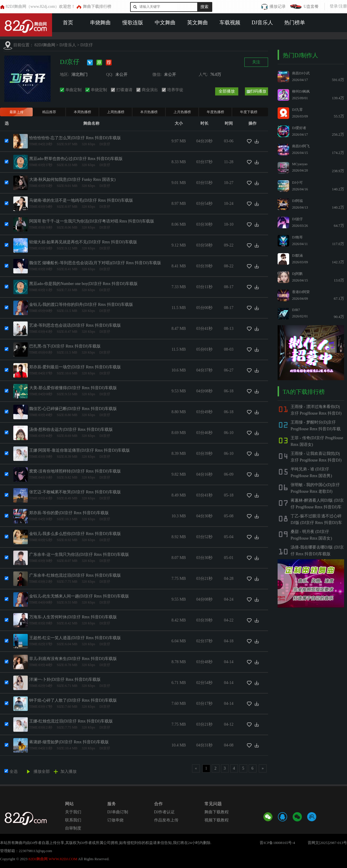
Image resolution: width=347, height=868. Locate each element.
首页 (68, 23)
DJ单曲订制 (118, 812)
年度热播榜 (215, 112)
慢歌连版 (133, 23)
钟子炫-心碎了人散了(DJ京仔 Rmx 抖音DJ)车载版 (73, 700)
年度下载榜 (249, 112)
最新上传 (16, 112)
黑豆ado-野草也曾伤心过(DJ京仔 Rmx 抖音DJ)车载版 (76, 159)
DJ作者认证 (165, 812)
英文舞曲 (198, 23)
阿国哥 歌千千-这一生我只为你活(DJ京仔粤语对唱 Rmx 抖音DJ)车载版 (92, 221)
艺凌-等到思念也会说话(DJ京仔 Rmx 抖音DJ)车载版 (75, 325)
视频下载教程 (217, 820)
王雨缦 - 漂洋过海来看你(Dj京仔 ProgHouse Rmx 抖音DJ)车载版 (316, 413)
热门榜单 (295, 23)
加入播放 (69, 772)
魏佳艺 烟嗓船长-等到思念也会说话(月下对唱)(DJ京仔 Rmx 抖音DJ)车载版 (95, 263)
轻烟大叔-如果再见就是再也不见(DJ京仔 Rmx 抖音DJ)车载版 (83, 242)
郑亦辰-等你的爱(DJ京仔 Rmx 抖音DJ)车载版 (69, 513)
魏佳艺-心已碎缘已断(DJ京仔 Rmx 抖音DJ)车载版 (73, 409)
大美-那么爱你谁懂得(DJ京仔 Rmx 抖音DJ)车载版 (73, 388)
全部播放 (227, 91)
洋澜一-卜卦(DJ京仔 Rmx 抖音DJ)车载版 (65, 679)
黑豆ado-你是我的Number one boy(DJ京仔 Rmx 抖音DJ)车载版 (84, 284)
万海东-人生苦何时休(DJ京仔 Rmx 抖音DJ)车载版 (73, 617)
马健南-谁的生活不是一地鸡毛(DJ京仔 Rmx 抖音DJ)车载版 (81, 200)
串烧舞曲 (100, 23)
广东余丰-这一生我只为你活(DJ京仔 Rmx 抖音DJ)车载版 (79, 555)
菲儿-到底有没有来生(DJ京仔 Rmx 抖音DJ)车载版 (73, 659)
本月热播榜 (149, 112)
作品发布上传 (166, 820)
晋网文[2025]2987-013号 (327, 843)
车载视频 (230, 23)
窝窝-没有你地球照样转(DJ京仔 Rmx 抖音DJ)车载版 (75, 471)
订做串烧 (115, 820)
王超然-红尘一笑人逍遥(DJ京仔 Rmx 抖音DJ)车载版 (75, 638)
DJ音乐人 (262, 23)
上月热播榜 (182, 112)
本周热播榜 (82, 112)
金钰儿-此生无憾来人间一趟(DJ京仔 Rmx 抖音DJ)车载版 (79, 596)
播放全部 (42, 772)
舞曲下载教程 (217, 812)
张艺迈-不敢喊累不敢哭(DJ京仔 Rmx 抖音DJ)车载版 (75, 492)
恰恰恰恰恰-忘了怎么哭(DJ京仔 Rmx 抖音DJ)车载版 (75, 138)
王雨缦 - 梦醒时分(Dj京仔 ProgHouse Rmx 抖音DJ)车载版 (316, 429)
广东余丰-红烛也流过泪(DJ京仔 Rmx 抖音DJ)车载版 (75, 575)
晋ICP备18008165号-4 (277, 843)
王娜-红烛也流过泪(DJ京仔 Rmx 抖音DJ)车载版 (71, 721)
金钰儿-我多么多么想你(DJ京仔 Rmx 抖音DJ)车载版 (75, 534)
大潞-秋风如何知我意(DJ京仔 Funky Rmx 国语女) (72, 180)
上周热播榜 (116, 112)
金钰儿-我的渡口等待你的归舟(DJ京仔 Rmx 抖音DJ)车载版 (81, 305)
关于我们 (73, 812)
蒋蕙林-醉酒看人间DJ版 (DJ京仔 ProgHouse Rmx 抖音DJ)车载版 (317, 507)
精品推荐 (49, 112)
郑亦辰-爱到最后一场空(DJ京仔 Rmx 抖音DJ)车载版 (75, 367)
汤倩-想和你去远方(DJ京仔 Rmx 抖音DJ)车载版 (71, 430)
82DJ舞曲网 (45, 45)
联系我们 (73, 820)
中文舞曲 (165, 23)
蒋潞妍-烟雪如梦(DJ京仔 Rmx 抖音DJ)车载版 (69, 742)
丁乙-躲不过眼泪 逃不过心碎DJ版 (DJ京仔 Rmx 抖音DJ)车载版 (316, 523)
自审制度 (73, 828)
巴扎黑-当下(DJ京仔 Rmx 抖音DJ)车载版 (65, 346)
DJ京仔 (87, 45)
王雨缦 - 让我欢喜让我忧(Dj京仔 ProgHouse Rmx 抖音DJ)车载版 (316, 460)
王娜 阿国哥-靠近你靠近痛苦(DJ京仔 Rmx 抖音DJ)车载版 (80, 450)
